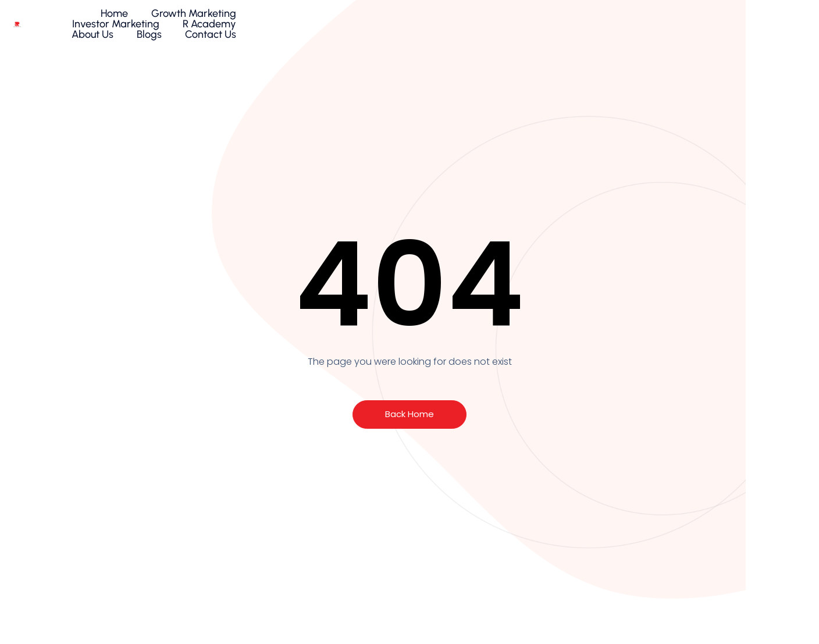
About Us (626, 22)
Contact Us (745, 22)
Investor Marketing (462, 22)
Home (273, 22)
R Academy (556, 22)
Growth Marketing (352, 22)
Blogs (683, 22)
